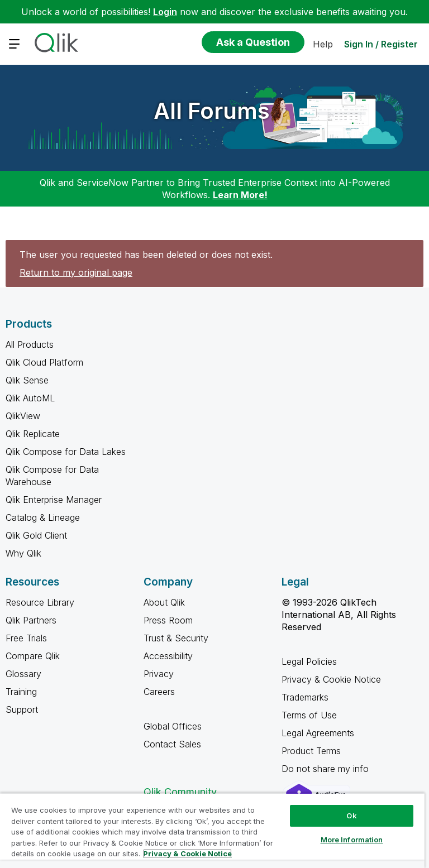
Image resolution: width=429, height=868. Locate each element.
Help (323, 44)
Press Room (168, 620)
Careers (159, 692)
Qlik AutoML (30, 398)
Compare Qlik (33, 656)
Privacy (159, 674)
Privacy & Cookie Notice (331, 679)
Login (165, 12)
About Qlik (164, 602)
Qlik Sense (27, 380)
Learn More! (240, 195)
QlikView (23, 416)
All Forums (212, 111)
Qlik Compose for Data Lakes (66, 452)
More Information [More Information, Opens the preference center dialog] (352, 840)
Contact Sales (172, 744)
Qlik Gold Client (36, 535)
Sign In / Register (381, 44)
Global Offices (173, 726)
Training (21, 692)
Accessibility (168, 656)
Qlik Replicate (33, 434)
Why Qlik (23, 553)
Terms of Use (309, 715)
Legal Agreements (318, 733)
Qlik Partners (31, 620)
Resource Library (40, 602)
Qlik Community (180, 792)
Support (22, 709)
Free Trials (26, 638)
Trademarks (305, 697)
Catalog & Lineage (43, 517)
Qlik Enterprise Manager (54, 500)
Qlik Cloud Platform (44, 362)
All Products (30, 344)
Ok (351, 816)
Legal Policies (309, 661)
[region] (212, 830)
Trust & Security (176, 638)
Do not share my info (326, 769)
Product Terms (311, 751)
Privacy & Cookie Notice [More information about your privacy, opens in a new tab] (187, 853)
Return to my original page (76, 272)
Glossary (23, 674)
